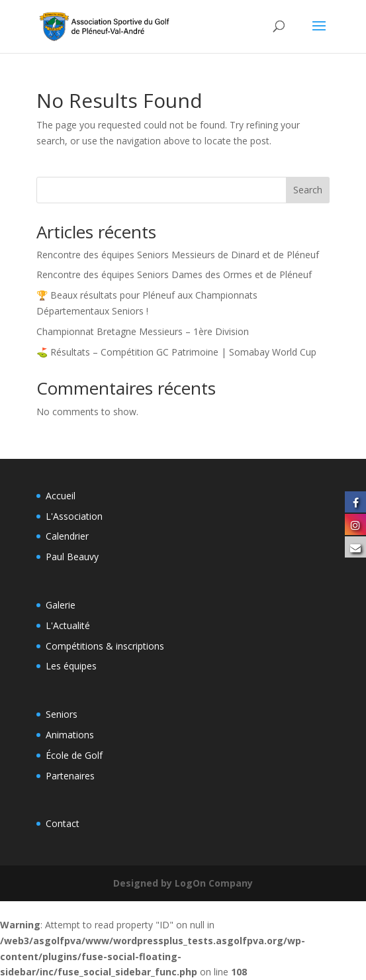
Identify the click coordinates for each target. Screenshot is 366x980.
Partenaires (70, 776)
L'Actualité (68, 625)
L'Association (74, 516)
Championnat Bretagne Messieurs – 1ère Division (143, 331)
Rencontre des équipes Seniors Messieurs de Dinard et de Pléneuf (178, 255)
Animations (70, 735)
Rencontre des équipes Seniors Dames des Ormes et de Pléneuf (174, 274)
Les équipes (71, 666)
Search (308, 190)
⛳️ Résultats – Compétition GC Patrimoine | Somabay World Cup (176, 352)
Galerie (61, 605)
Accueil (61, 496)
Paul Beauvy (72, 557)
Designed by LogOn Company (183, 883)
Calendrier (67, 536)
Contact (63, 823)
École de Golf (74, 755)
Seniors (62, 714)
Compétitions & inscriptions (105, 646)
